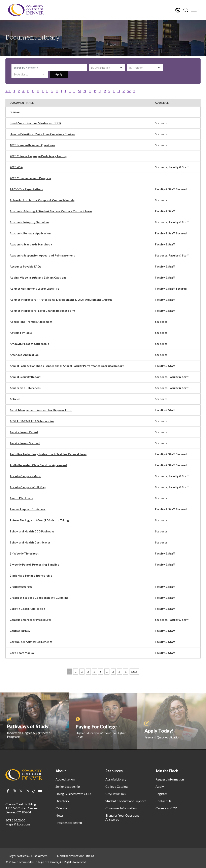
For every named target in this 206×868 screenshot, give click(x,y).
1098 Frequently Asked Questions (32, 145)
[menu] (194, 10)
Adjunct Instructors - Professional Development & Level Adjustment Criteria (61, 300)
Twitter (21, 791)
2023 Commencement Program (30, 178)
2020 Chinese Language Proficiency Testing (38, 156)
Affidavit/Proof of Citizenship (29, 344)
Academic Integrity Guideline (29, 222)
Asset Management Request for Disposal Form (41, 410)
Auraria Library (116, 779)
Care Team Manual (22, 653)
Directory (62, 801)
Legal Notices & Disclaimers (28, 856)
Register (161, 794)
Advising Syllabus (21, 333)
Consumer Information (121, 808)
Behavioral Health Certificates (30, 542)
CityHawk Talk (116, 794)
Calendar (62, 808)
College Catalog (117, 786)
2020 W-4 (16, 167)
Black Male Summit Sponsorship (31, 575)
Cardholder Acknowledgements (31, 642)
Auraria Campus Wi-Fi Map (28, 487)
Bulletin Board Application (27, 609)
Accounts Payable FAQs (25, 266)
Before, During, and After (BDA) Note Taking (39, 520)
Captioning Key (20, 631)
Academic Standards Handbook (31, 244)
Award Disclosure (22, 498)
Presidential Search (69, 823)
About (61, 771)
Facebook (8, 791)
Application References (25, 388)
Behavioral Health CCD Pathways (32, 531)
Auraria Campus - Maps (25, 476)
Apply (59, 74)
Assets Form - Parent (24, 432)
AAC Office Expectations (26, 189)
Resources (114, 771)
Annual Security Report (25, 377)
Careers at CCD (166, 808)
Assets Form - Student (25, 443)
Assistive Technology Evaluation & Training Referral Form (48, 454)
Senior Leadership (68, 786)
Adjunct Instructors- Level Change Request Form (42, 311)
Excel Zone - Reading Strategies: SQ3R (35, 123)
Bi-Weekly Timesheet (24, 553)
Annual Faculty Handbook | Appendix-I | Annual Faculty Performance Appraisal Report (67, 366)
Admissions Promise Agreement (31, 322)
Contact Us (163, 801)
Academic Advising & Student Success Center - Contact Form (51, 211)
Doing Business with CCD (73, 794)
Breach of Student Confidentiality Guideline (39, 598)
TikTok (34, 791)
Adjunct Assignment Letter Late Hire (34, 288)
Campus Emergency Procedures (31, 620)
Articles (15, 399)
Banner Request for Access (28, 509)
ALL (8, 91)
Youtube (40, 791)
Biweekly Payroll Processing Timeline (34, 564)
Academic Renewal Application (30, 233)
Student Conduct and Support (126, 801)
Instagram (14, 791)
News (60, 815)
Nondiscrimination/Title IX (76, 856)
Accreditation (65, 779)
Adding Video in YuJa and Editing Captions (38, 277)
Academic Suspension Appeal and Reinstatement (42, 255)
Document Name (22, 103)
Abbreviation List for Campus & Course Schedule (42, 200)
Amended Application (24, 355)
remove (15, 112)
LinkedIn (27, 791)
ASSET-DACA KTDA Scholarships (32, 421)
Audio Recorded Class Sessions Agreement (38, 465)
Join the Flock (167, 771)
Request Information (170, 779)
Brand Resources (21, 587)
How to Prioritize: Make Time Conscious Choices (42, 134)
